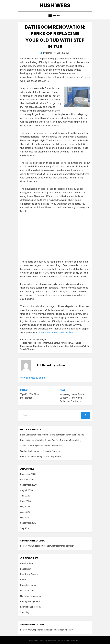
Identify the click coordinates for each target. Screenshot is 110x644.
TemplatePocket (54, 640)
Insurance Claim (28, 591)
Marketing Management (31, 596)
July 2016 (25, 528)
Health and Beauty (29, 574)
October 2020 (27, 480)
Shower (60, 346)
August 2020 (26, 490)
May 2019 (25, 518)
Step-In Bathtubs (73, 346)
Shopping (25, 612)
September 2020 (28, 485)
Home (23, 580)
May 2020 (25, 507)
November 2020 (28, 474)
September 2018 (28, 523)
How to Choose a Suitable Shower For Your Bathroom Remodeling (51, 440)
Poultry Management (30, 602)
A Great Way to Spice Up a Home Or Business (41, 446)
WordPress (77, 640)
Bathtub (47, 343)
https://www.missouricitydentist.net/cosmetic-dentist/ (47, 546)
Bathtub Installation (62, 343)
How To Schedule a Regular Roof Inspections (41, 457)
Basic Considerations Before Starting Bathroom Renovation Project (52, 435)
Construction (26, 563)
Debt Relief (26, 569)
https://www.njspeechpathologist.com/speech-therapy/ (47, 630)
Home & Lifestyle (38, 340)
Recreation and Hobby (31, 607)
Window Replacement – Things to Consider (40, 451)
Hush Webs (55, 5)
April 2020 (25, 512)
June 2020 (25, 501)
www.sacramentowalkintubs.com (59, 332)
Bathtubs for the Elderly (45, 346)
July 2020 (25, 496)
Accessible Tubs (35, 343)
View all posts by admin (33, 378)
